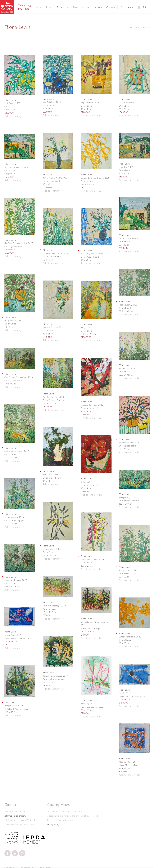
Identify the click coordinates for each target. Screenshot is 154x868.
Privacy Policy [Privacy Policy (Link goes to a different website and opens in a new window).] (53, 824)
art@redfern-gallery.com (15, 816)
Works (146, 27)
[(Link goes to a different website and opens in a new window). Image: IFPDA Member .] (34, 843)
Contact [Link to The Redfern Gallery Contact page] (111, 7)
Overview (134, 27)
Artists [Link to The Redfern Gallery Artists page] (49, 7)
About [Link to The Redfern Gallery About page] (98, 7)
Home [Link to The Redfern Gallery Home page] (38, 7)
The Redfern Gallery (7, 7)
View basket (139, 8)
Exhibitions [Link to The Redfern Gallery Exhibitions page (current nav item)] (63, 7)
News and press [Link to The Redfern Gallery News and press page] (82, 7)
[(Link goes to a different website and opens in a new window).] (12, 843)
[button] (15, 116)
